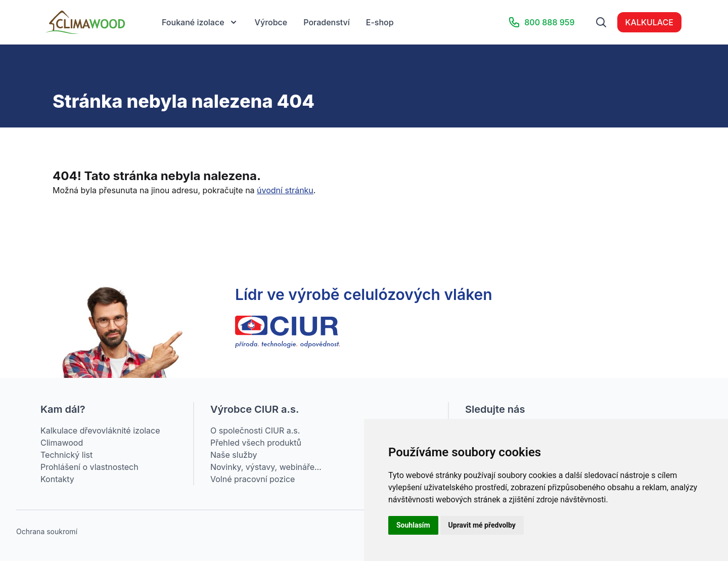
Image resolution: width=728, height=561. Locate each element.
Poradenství (327, 22)
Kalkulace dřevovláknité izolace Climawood (100, 437)
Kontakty (57, 479)
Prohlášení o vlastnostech (89, 467)
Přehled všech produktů (256, 443)
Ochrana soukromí (47, 531)
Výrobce (271, 22)
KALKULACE (649, 22)
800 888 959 (541, 22)
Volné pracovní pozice (253, 479)
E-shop (380, 22)
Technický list (66, 455)
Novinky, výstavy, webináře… (266, 467)
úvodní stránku (285, 190)
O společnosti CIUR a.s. (255, 430)
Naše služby (234, 455)
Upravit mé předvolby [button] (482, 525)
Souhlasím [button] (413, 525)
